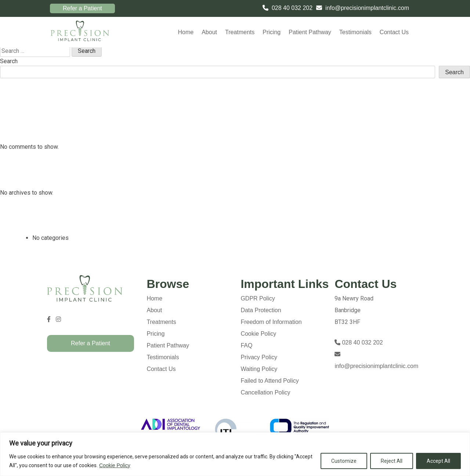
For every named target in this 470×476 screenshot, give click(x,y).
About (209, 32)
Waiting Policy (259, 369)
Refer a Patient (82, 8)
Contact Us (394, 32)
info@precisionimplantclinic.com (367, 8)
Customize (344, 461)
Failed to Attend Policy (270, 381)
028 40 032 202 (292, 8)
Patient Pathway (310, 32)
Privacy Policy (259, 357)
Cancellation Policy (265, 392)
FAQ (246, 345)
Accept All (438, 461)
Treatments (240, 32)
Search (9, 61)
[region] (235, 454)
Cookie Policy (115, 465)
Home (186, 32)
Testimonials (355, 32)
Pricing (272, 32)
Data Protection (261, 310)
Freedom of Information (271, 322)
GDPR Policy (258, 298)
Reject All (392, 461)
